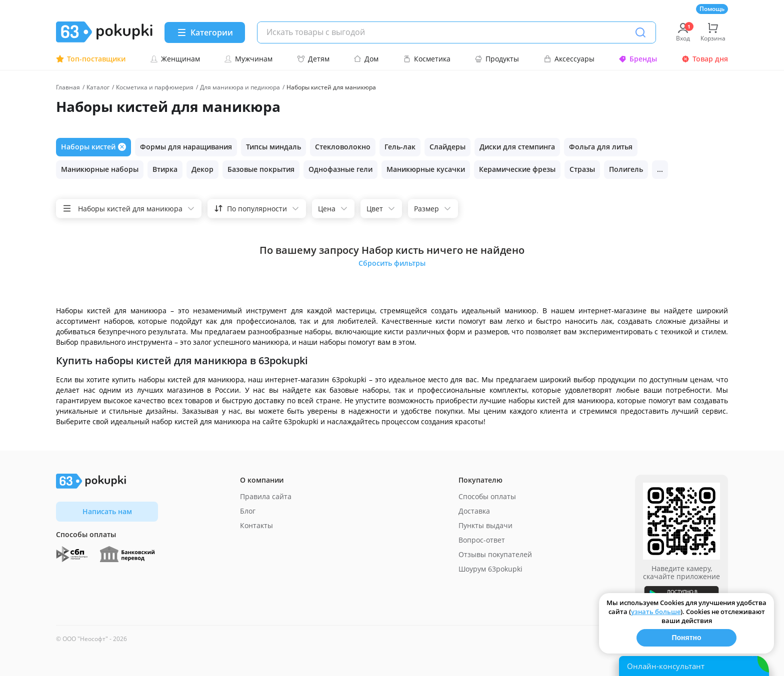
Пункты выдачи (485, 525)
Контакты (256, 525)
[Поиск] (640, 32)
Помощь (712, 9)
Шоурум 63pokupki (490, 569)
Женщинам (175, 59)
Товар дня (705, 59)
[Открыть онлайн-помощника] (694, 666)
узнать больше (656, 612)
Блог (248, 511)
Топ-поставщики (91, 59)
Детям (313, 59)
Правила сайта (266, 496)
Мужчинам (248, 59)
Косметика (427, 59)
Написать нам (107, 511)
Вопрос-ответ (482, 540)
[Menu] (205, 32)
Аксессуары (569, 59)
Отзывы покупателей (495, 554)
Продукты (497, 59)
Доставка (474, 511)
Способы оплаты (487, 496)
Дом (366, 59)
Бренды (638, 59)
